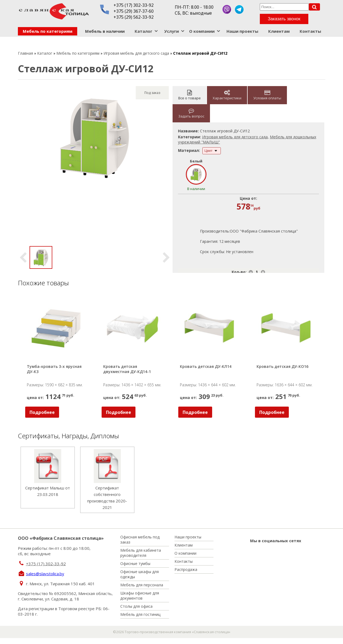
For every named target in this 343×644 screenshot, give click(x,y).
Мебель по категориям (48, 31)
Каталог (143, 31)
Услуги (171, 31)
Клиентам (279, 31)
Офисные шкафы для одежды (140, 574)
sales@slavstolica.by (45, 574)
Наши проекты (242, 31)
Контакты (310, 31)
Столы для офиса (136, 606)
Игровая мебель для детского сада (136, 53)
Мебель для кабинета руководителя (141, 553)
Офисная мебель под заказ (140, 540)
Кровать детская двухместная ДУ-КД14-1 (127, 369)
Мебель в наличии (105, 31)
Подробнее (42, 412)
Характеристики (227, 95)
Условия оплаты (267, 95)
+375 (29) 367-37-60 (134, 11)
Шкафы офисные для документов (140, 596)
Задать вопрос (191, 113)
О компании (202, 31)
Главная (25, 53)
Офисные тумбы (135, 563)
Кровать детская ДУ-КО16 (282, 366)
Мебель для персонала (142, 585)
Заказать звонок (284, 19)
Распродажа (186, 569)
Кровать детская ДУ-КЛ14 (206, 366)
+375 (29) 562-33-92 (134, 17)
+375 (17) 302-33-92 (134, 5)
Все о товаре (190, 95)
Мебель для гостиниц (140, 614)
